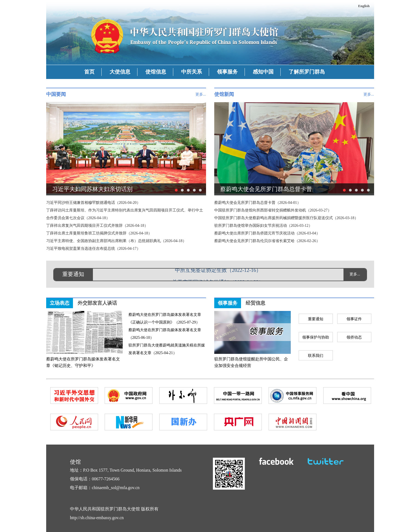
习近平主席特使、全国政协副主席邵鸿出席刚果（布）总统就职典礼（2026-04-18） (116, 241)
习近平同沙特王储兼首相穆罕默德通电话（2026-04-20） (93, 203)
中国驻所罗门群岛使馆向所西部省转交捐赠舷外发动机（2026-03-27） (273, 210)
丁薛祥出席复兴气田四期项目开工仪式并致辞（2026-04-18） (97, 226)
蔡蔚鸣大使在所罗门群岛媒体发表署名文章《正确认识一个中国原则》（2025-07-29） (165, 318)
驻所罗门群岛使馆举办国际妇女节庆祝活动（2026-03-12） (263, 226)
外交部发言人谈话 (97, 303)
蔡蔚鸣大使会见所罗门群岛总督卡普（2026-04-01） (258, 203)
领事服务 (227, 72)
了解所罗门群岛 (307, 72)
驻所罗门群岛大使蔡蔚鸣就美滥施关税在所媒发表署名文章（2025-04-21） (167, 349)
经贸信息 (255, 303)
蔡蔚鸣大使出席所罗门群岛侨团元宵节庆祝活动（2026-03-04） (267, 233)
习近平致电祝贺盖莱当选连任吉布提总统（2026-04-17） (93, 249)
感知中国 (263, 72)
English (364, 6)
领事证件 (354, 319)
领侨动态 (354, 337)
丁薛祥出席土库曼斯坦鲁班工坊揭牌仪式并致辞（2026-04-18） (99, 233)
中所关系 (192, 72)
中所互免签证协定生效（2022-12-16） (218, 271)
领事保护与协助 (316, 337)
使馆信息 (156, 72)
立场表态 (60, 303)
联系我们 (316, 356)
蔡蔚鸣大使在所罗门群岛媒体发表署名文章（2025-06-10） (165, 334)
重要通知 (316, 319)
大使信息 (120, 72)
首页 (89, 72)
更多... (201, 94)
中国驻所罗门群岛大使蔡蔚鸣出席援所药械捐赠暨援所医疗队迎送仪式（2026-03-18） (286, 218)
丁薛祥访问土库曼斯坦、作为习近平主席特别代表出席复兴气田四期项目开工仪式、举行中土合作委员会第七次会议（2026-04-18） (125, 214)
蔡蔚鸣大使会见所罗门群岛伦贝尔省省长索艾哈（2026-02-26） (267, 241)
